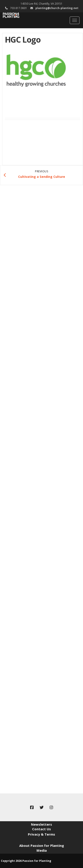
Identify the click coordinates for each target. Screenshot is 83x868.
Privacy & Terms (41, 834)
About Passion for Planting (42, 845)
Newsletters (41, 824)
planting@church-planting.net (57, 8)
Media (42, 850)
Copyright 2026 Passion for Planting (26, 861)
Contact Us (41, 829)
